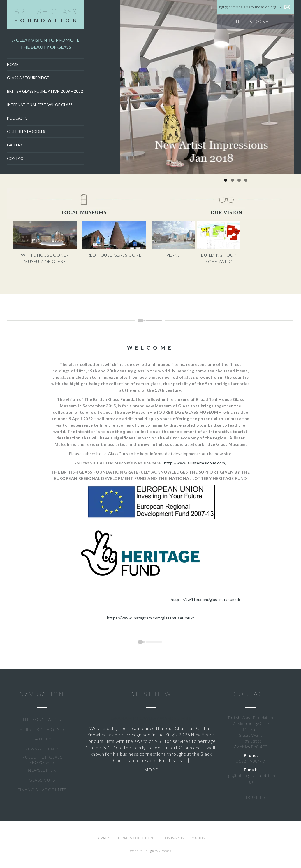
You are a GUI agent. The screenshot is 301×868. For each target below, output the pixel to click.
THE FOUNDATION (42, 719)
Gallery (15, 145)
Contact (16, 158)
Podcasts (17, 118)
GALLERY (42, 739)
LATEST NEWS (151, 694)
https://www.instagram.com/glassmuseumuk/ (151, 618)
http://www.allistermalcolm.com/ (195, 463)
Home (13, 64)
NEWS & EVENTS (42, 749)
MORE (151, 770)
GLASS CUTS (42, 780)
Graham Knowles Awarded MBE (151, 718)
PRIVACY (103, 838)
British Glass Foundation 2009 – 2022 (45, 91)
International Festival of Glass (40, 105)
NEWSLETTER (42, 770)
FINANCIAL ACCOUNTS (42, 790)
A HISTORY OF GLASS (42, 729)
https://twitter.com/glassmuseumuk (205, 599)
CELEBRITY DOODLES (26, 132)
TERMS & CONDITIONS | (140, 838)
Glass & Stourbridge (28, 78)
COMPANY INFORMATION (184, 838)
